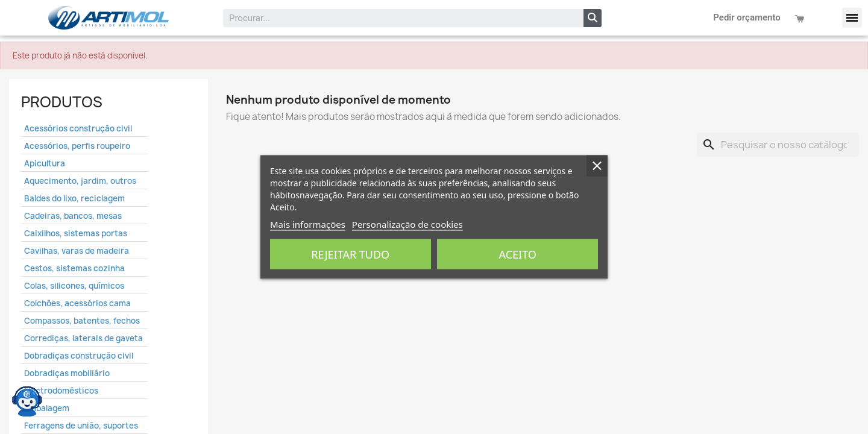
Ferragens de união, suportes (81, 426)
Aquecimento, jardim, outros (80, 181)
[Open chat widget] (27, 401)
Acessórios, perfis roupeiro (77, 146)
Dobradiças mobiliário (67, 373)
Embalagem (47, 408)
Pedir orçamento (747, 17)
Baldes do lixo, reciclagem (74, 198)
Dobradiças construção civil (79, 356)
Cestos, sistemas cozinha (74, 268)
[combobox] (395, 18)
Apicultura (45, 163)
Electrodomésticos (61, 391)
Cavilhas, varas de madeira (77, 251)
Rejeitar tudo (350, 254)
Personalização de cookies (407, 224)
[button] (852, 18)
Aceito (518, 254)
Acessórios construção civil (78, 128)
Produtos (62, 102)
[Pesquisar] (778, 145)
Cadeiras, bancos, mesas (73, 216)
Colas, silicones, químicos (74, 286)
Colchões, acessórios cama (77, 303)
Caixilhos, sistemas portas (76, 233)
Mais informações (308, 224)
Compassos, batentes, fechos (82, 321)
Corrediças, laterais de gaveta (83, 338)
